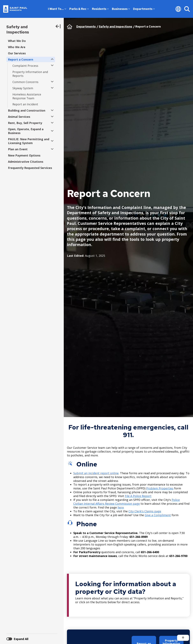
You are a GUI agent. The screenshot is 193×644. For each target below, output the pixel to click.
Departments (144, 9)
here (121, 507)
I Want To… (57, 9)
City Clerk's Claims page (145, 511)
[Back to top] (183, 638)
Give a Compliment (158, 515)
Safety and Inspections (18, 29)
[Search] (187, 9)
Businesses (121, 9)
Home (70, 27)
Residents (100, 9)
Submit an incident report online (96, 473)
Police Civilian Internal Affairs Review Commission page (127, 502)
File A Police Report (138, 496)
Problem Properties (160, 488)
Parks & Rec (79, 9)
